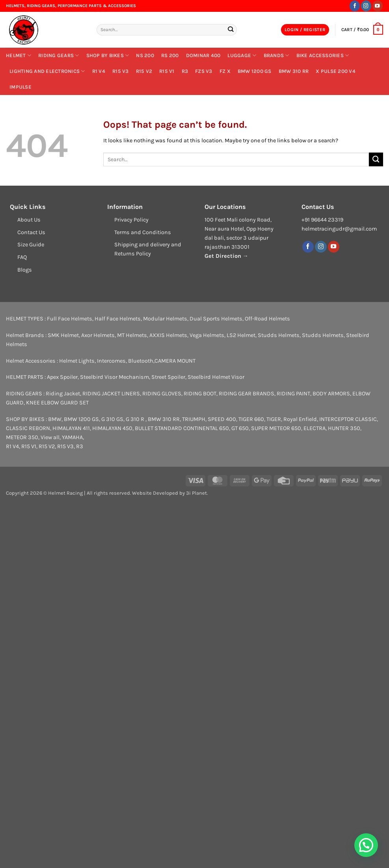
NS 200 (145, 55)
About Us (29, 220)
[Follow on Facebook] (355, 6)
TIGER (274, 419)
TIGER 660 (251, 419)
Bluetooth (141, 361)
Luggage (242, 55)
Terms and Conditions (143, 232)
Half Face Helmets (118, 319)
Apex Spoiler (62, 377)
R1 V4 (99, 71)
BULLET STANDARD (158, 428)
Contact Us (31, 232)
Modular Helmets (165, 319)
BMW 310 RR (294, 71)
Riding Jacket (63, 394)
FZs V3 (204, 71)
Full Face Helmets (70, 319)
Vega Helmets (207, 335)
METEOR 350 (22, 437)
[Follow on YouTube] (378, 6)
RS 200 (170, 55)
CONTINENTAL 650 (206, 428)
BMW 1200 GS (255, 71)
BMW (55, 419)
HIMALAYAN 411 (71, 428)
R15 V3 (121, 71)
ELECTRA (315, 428)
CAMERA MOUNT (175, 361)
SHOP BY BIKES (108, 55)
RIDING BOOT (200, 394)
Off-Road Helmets (267, 319)
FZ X (225, 71)
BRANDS (276, 55)
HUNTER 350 (344, 428)
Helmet (19, 55)
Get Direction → (226, 256)
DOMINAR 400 (203, 55)
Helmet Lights (77, 361)
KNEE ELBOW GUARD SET (57, 403)
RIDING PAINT (293, 394)
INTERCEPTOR (337, 419)
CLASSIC (366, 419)
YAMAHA (72, 437)
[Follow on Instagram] (366, 6)
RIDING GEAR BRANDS (247, 394)
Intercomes (111, 361)
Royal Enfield (300, 419)
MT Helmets (132, 335)
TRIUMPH (194, 419)
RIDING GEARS (59, 55)
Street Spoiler (168, 377)
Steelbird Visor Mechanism (114, 377)
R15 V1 (167, 71)
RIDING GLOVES (162, 394)
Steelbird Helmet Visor (216, 377)
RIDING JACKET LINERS (111, 394)
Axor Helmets (98, 335)
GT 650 (240, 428)
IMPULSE (20, 87)
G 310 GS (112, 419)
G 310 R (136, 419)
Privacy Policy (131, 220)
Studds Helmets (279, 335)
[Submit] (231, 30)
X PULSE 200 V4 (336, 71)
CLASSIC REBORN (28, 428)
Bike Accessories (323, 55)
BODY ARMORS (331, 394)
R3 (185, 71)
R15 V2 (144, 71)
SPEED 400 (222, 419)
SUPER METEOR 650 (276, 428)
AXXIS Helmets (168, 335)
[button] (305, 30)
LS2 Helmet (241, 335)
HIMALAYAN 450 (112, 428)
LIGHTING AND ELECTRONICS (47, 71)
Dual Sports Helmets (216, 319)
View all (50, 437)
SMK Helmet (63, 335)
